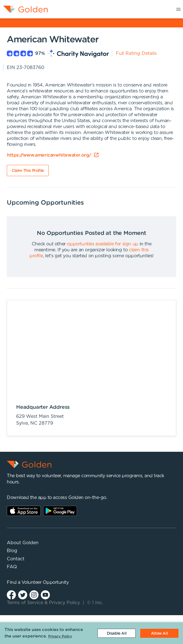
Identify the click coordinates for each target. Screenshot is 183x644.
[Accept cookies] (159, 633)
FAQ (12, 567)
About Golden (23, 543)
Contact (16, 559)
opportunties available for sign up (102, 244)
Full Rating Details (136, 53)
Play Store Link (60, 511)
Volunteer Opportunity (45, 582)
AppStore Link (24, 511)
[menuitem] (24, 9)
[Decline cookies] (117, 633)
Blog (12, 551)
